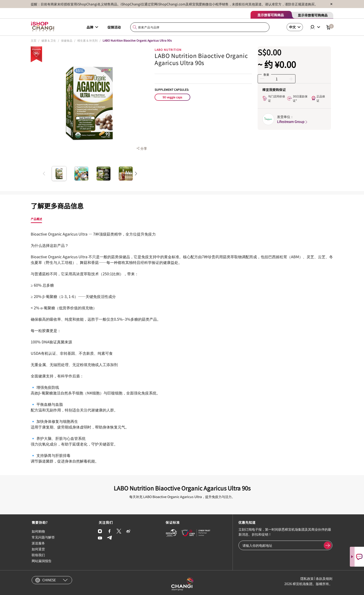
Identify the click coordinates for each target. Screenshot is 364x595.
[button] (136, 174)
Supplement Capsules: (172, 90)
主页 (34, 40)
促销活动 (114, 27)
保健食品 (67, 40)
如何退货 (38, 549)
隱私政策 (307, 578)
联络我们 (38, 555)
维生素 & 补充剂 (87, 40)
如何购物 (38, 531)
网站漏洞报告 (42, 561)
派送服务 (38, 543)
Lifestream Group (293, 122)
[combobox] (200, 27)
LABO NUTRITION (168, 50)
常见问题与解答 (43, 537)
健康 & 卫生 (49, 40)
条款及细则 (324, 578)
